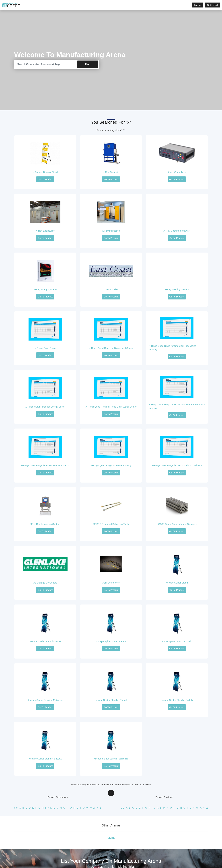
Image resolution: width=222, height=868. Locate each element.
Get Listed (212, 5)
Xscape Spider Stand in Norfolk (111, 700)
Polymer (111, 838)
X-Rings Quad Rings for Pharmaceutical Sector (45, 465)
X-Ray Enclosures (45, 231)
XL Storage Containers (45, 583)
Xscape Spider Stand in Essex (45, 641)
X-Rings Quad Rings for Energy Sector (45, 407)
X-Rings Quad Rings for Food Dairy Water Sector (111, 407)
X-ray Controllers (177, 172)
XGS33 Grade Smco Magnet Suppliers (177, 524)
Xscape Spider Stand (177, 583)
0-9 (16, 808)
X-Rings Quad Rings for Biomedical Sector (111, 348)
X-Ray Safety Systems (45, 290)
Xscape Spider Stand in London (177, 641)
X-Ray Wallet (111, 290)
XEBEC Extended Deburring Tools (111, 524)
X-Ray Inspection (111, 231)
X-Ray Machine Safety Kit (177, 231)
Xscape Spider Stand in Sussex (45, 759)
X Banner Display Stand (45, 172)
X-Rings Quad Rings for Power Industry (111, 465)
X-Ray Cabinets (111, 172)
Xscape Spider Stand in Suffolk (177, 700)
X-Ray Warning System (177, 290)
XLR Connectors (111, 583)
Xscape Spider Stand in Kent (111, 641)
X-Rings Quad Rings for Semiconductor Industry (177, 465)
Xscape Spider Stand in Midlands (45, 700)
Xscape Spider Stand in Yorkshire (111, 759)
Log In (197, 5)
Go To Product (45, 179)
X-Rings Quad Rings (45, 348)
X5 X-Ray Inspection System (45, 524)
